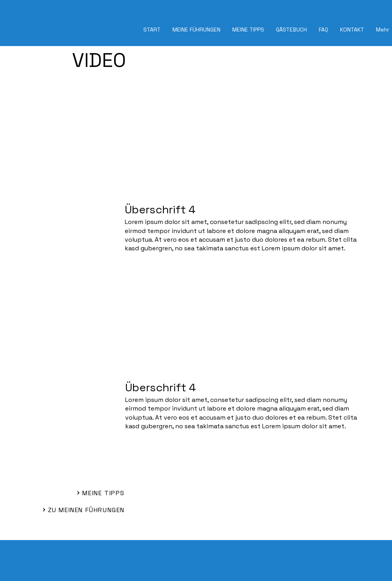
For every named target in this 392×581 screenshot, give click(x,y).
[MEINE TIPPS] (80, 493)
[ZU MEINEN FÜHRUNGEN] (77, 510)
